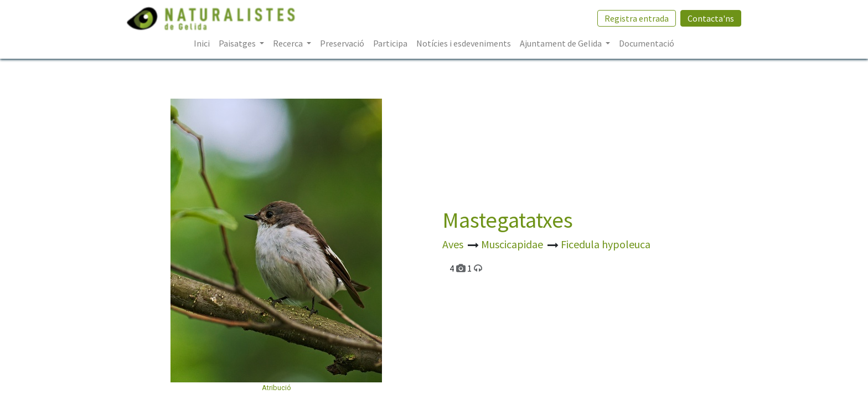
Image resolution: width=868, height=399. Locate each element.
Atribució (277, 388)
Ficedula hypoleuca (606, 244)
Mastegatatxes (508, 220)
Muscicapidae (513, 244)
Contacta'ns (711, 18)
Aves (454, 244)
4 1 (466, 268)
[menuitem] (202, 43)
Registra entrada (637, 18)
